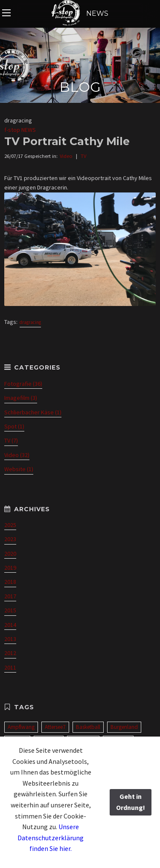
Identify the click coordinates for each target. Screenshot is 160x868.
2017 (10, 596)
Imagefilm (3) (21, 398)
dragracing (30, 322)
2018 (10, 582)
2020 (10, 553)
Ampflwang (21, 727)
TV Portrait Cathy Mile (67, 141)
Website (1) (19, 469)
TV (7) (11, 440)
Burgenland (124, 727)
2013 (10, 639)
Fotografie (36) (23, 384)
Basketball (88, 727)
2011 (10, 667)
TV (83, 156)
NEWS (80, 13)
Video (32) (17, 455)
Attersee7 (55, 727)
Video (66, 156)
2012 (10, 653)
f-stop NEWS (20, 130)
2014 (10, 625)
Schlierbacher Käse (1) (33, 412)
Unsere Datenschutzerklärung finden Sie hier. (51, 837)
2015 (10, 610)
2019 (10, 568)
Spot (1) (14, 426)
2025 (10, 525)
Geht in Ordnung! (131, 802)
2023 (10, 539)
